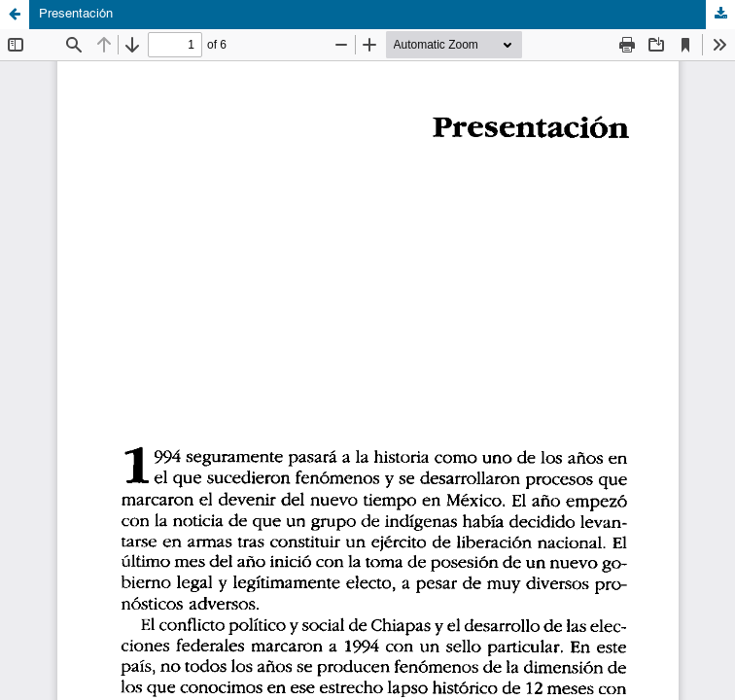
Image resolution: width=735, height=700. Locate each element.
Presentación (76, 14)
